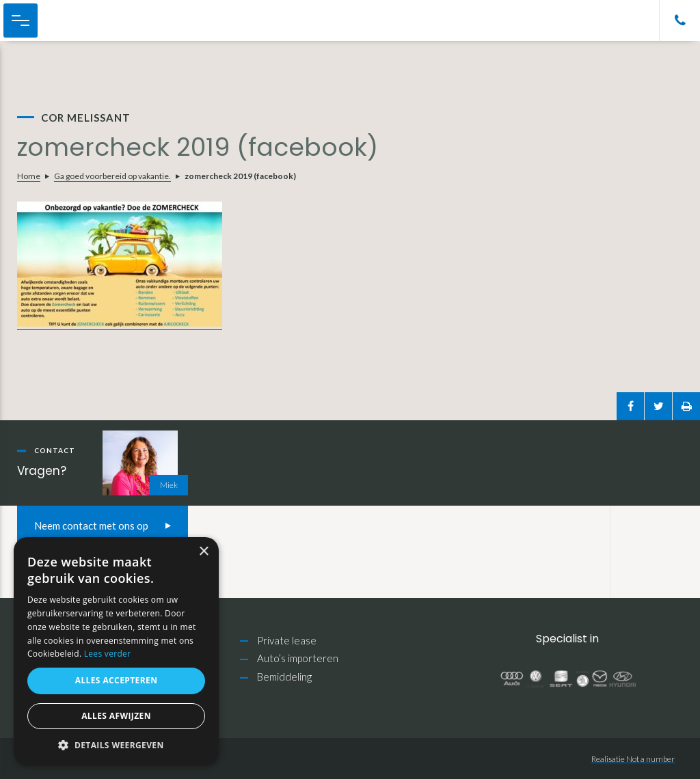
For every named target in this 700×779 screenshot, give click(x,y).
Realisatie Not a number (633, 759)
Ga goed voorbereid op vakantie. (112, 176)
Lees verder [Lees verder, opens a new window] (108, 654)
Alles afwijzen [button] (116, 716)
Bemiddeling (284, 676)
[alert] (116, 651)
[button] (116, 745)
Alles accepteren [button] (117, 680)
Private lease (287, 640)
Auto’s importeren (298, 658)
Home (29, 176)
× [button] (203, 552)
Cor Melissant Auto (82, 20)
